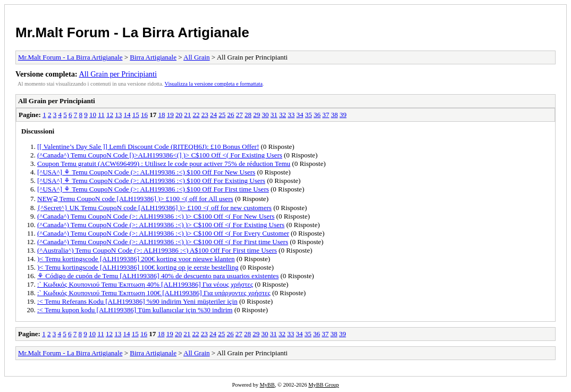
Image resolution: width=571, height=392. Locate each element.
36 (317, 115)
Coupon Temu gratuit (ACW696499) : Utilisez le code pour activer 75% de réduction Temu (164, 164)
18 (161, 115)
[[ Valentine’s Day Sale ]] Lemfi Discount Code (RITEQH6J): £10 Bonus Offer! (148, 147)
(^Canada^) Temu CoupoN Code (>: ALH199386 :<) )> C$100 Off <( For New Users (156, 216)
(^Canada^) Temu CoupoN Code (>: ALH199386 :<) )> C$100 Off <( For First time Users (163, 242)
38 (334, 115)
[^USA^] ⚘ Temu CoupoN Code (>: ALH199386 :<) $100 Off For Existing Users (151, 181)
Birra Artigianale (153, 57)
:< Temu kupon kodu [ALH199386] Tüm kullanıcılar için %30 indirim (135, 310)
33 (291, 115)
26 (230, 115)
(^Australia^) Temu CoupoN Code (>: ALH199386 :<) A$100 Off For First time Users (157, 250)
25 (222, 115)
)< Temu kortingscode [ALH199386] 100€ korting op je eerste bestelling (138, 267)
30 (265, 115)
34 (300, 115)
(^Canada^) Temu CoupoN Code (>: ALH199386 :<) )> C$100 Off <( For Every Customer (163, 233)
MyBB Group (324, 385)
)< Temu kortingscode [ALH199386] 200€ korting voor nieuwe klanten (136, 259)
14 (127, 115)
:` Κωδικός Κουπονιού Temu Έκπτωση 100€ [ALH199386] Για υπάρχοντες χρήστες (154, 293)
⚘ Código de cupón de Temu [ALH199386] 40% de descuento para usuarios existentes (158, 276)
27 (240, 115)
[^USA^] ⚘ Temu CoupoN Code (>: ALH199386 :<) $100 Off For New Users (146, 172)
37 (326, 115)
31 (274, 115)
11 (101, 115)
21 (187, 115)
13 (118, 115)
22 (196, 115)
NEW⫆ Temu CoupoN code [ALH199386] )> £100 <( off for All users (135, 199)
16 (144, 115)
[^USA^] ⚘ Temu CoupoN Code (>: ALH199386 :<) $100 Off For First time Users (153, 189)
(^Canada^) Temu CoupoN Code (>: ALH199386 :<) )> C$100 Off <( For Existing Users (161, 225)
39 (343, 115)
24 (213, 115)
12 (110, 115)
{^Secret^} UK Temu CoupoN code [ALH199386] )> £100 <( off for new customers (154, 208)
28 (248, 115)
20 (179, 115)
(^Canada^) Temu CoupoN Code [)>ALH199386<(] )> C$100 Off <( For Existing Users (160, 155)
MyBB (267, 385)
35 (309, 115)
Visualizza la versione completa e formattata (214, 84)
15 (136, 115)
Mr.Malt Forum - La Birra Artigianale (132, 32)
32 (283, 115)
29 (257, 115)
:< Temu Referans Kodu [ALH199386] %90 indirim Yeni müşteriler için (137, 301)
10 (93, 115)
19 (170, 115)
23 (205, 115)
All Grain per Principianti (118, 74)
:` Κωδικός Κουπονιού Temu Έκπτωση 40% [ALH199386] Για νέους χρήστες (145, 284)
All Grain (196, 57)
